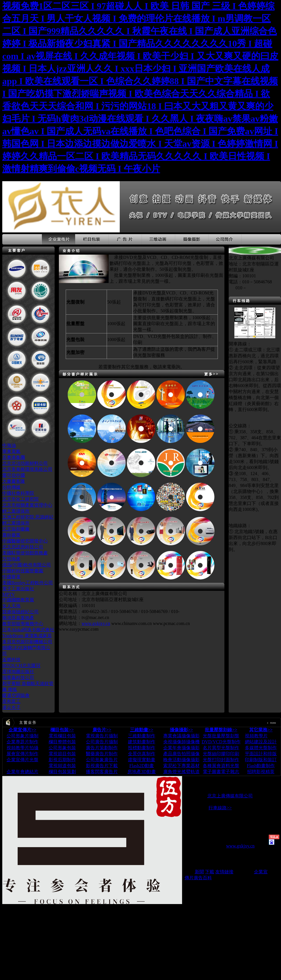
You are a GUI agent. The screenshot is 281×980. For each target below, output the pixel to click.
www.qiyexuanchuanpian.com (212, 861)
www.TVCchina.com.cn (212, 841)
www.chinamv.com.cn (131, 623)
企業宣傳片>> (22, 730)
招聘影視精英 (261, 772)
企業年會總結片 (22, 772)
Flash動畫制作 (261, 766)
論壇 (189, 872)
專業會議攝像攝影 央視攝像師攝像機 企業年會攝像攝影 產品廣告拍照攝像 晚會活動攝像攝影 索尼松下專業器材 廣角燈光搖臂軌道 (181, 754)
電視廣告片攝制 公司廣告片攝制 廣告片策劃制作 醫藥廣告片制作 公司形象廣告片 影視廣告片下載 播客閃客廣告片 (102, 754)
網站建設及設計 (261, 742)
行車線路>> (220, 808)
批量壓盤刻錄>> (221, 730)
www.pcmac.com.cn (171, 623)
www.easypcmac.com (79, 629)
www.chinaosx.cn (201, 851)
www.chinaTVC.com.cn (207, 831)
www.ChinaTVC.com (215, 825)
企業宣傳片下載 (22, 766)
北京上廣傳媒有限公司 (230, 796)
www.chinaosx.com (203, 836)
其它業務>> (261, 730)
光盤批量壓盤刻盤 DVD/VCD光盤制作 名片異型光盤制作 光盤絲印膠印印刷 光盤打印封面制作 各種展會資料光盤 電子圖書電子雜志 (221, 754)
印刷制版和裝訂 (261, 760)
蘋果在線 (244, 872)
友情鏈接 (224, 872)
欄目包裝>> (62, 730)
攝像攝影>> (181, 730)
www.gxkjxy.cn (96, 623)
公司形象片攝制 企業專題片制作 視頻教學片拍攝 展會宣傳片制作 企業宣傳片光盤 (22, 748)
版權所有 (194, 796)
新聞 (199, 872)
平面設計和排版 (261, 754)
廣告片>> (102, 730)
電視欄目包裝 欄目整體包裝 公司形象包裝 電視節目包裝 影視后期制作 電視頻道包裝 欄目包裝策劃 (62, 754)
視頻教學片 (256, 736)
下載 (210, 872)
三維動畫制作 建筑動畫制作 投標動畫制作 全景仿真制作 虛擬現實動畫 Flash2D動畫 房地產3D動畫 (142, 754)
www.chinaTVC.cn (247, 831)
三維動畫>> (142, 730)
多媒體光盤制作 (261, 748)
